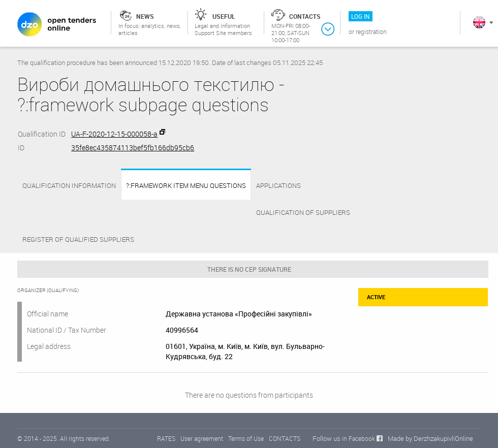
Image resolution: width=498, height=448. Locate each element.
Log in (361, 16)
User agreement (202, 438)
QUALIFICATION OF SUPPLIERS (303, 212)
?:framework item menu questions (186, 186)
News (145, 16)
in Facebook (359, 438)
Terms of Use (246, 438)
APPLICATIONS (278, 185)
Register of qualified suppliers (78, 239)
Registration (371, 31)
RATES (166, 438)
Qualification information (69, 185)
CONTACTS (285, 438)
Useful (224, 16)
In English (479, 22)
